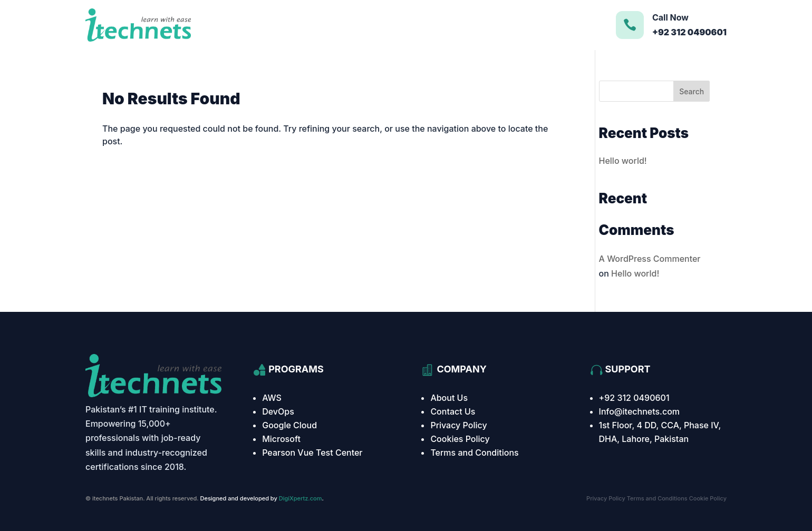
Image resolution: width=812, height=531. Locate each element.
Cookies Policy (460, 439)
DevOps (278, 411)
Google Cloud (289, 425)
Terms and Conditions (474, 453)
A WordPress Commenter (650, 259)
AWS (272, 398)
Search (692, 91)
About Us (449, 398)
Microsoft (281, 439)
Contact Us (453, 411)
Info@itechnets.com (640, 411)
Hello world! (623, 161)
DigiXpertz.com (301, 498)
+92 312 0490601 (634, 398)
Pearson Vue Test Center (312, 453)
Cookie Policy (708, 498)
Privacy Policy (458, 425)
